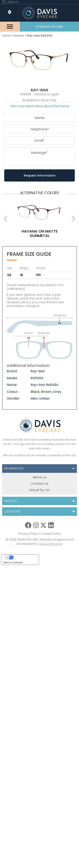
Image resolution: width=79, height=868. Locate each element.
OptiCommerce (50, 544)
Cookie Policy (51, 534)
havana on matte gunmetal (52, 233)
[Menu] (10, 27)
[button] (49, 27)
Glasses (19, 36)
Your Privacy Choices (24, 557)
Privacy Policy (28, 534)
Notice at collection (13, 563)
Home (6, 36)
